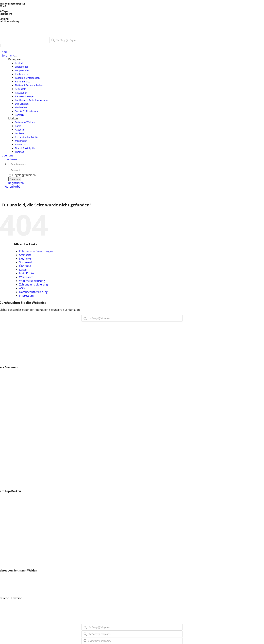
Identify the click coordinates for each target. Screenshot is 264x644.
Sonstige (7, 485)
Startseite (25, 255)
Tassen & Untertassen (16, 403)
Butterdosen (10, 481)
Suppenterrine (11, 455)
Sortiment (26, 262)
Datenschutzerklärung (33, 292)
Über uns (25, 266)
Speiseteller (9, 392)
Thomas (7, 531)
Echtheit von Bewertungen (36, 251)
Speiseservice (10, 470)
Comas (6, 523)
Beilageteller (9, 437)
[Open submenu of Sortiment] (16, 57)
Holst (5, 546)
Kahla (5, 505)
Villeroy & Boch (11, 557)
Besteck (6, 385)
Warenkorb (26, 277)
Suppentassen (11, 418)
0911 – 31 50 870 (11, 331)
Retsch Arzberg (11, 549)
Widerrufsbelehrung (32, 281)
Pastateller (8, 440)
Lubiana (7, 501)
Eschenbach (9, 520)
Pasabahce (8, 538)
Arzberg (7, 512)
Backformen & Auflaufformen (20, 451)
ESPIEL (6, 509)
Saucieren (8, 429)
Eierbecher (8, 462)
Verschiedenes (11, 534)
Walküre (7, 516)
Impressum (26, 296)
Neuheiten (26, 259)
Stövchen (7, 477)
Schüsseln (8, 433)
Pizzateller (8, 425)
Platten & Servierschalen (17, 422)
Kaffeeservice (10, 414)
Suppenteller (10, 396)
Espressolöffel (11, 553)
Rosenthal (8, 527)
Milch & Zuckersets (13, 448)
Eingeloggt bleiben (22, 175)
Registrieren (16, 183)
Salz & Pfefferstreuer (15, 466)
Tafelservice (9, 474)
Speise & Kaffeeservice (16, 407)
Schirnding (8, 560)
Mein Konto (27, 273)
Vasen (5, 377)
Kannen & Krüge (12, 444)
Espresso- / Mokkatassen (17, 374)
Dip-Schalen (9, 459)
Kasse (23, 270)
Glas (4, 388)
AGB (22, 288)
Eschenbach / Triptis (14, 542)
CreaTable (8, 564)
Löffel (5, 381)
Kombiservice (10, 411)
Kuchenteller (10, 400)
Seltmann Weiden (13, 497)
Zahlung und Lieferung (34, 284)
